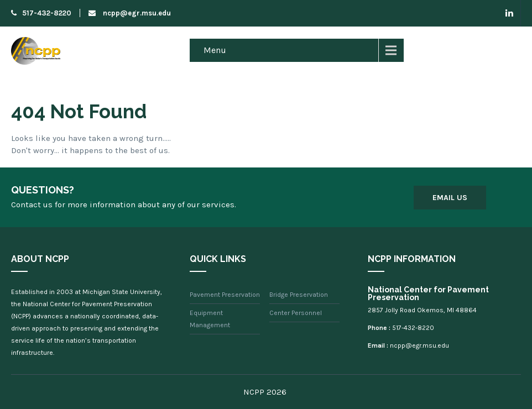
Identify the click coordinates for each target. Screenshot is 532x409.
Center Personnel (296, 313)
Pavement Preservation (225, 295)
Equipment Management (210, 319)
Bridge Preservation (299, 295)
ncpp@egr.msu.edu (130, 13)
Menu (215, 50)
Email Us (450, 198)
